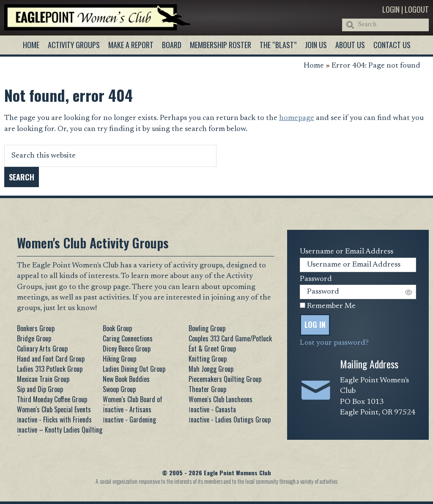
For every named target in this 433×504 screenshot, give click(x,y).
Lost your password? (334, 343)
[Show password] (409, 292)
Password (316, 279)
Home (314, 66)
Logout (417, 9)
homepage (297, 118)
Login (391, 9)
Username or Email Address (347, 252)
